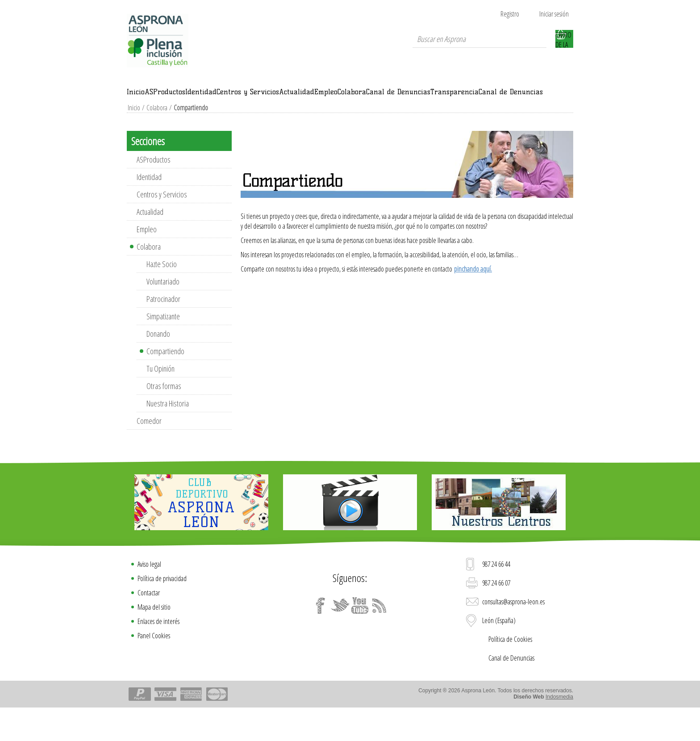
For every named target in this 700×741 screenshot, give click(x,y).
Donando (158, 363)
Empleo (459, 97)
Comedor (149, 450)
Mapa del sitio (154, 636)
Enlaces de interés (158, 650)
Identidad (258, 97)
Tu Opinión (160, 398)
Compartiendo (165, 380)
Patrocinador (163, 328)
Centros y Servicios (331, 97)
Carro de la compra (564, 39)
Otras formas (164, 415)
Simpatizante (163, 345)
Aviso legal (149, 593)
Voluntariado (163, 310)
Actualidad (407, 97)
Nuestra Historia (168, 432)
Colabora (506, 97)
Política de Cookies (510, 668)
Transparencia (258, 116)
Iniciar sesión (554, 14)
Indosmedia (559, 726)
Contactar (149, 622)
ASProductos (198, 97)
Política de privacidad (162, 607)
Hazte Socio (162, 293)
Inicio (146, 97)
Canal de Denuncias (174, 116)
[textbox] (479, 39)
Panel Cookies (154, 665)
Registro (510, 14)
